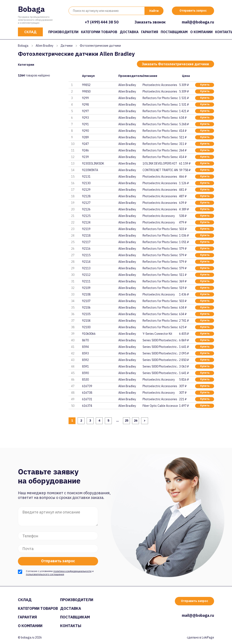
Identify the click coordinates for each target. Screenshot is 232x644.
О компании (201, 32)
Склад (30, 32)
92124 (86, 222)
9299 (85, 98)
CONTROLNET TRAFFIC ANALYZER (160, 170)
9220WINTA (90, 170)
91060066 (89, 334)
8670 (85, 340)
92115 (86, 255)
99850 (86, 91)
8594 (85, 347)
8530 (85, 380)
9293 (85, 118)
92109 (86, 288)
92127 (86, 203)
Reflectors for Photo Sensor (160, 98)
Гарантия (150, 32)
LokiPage (208, 637)
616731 (87, 399)
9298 (85, 105)
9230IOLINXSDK (93, 163)
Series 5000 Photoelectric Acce (160, 340)
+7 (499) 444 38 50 (102, 22)
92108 (86, 294)
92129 (86, 190)
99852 (86, 85)
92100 (86, 327)
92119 (86, 229)
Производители (63, 32)
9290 (85, 131)
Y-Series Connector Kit (157, 334)
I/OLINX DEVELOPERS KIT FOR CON (160, 163)
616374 (87, 406)
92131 (86, 177)
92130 (86, 183)
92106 (86, 308)
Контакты (71, 626)
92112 (86, 275)
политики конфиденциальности (72, 571)
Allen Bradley (45, 46)
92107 (86, 301)
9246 (85, 150)
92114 (86, 262)
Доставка (129, 32)
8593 (85, 353)
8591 (85, 366)
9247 (85, 144)
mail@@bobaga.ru (198, 22)
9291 (85, 124)
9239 (85, 157)
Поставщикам (174, 32)
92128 (86, 196)
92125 (86, 216)
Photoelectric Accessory (159, 216)
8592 (85, 360)
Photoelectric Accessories (160, 85)
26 (136, 421)
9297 (85, 111)
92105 (86, 314)
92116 (86, 249)
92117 (86, 242)
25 (127, 421)
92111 (86, 281)
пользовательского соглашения (45, 574)
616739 (87, 386)
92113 (86, 268)
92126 (86, 209)
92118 (86, 236)
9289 (85, 137)
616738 (87, 393)
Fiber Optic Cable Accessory (160, 406)
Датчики (67, 46)
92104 (86, 321)
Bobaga (31, 9)
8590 (85, 373)
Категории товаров (99, 32)
